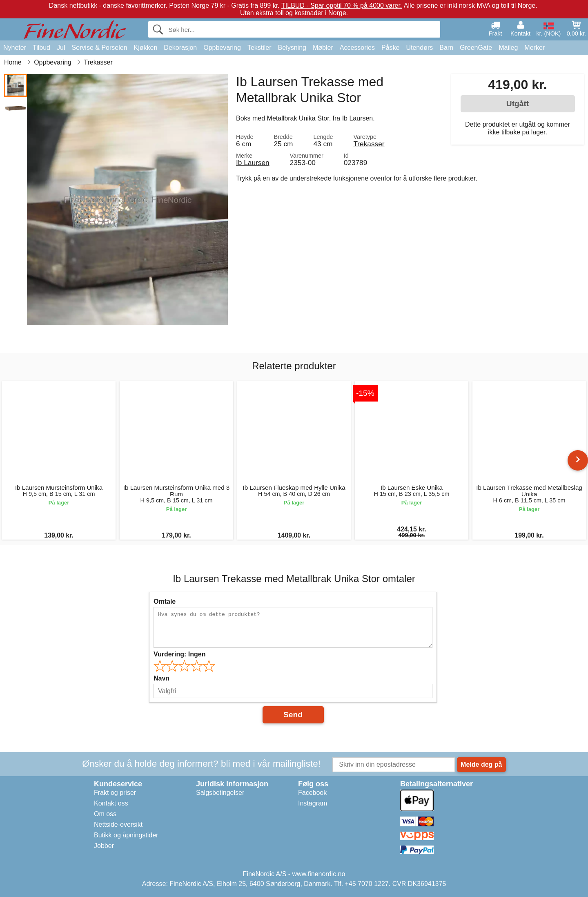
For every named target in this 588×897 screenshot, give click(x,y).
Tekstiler (259, 48)
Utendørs (419, 48)
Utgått (518, 104)
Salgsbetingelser (220, 793)
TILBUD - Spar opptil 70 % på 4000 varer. (342, 6)
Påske (390, 48)
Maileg (508, 48)
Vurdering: (179, 654)
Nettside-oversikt (118, 824)
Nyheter (15, 48)
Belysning (292, 48)
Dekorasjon (180, 48)
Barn (446, 48)
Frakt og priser (115, 793)
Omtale (165, 601)
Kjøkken (146, 48)
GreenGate (476, 48)
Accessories (357, 48)
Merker (535, 48)
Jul (61, 48)
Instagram (313, 803)
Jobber (104, 846)
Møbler (323, 48)
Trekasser (369, 144)
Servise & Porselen (99, 48)
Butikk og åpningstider (126, 835)
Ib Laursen (253, 163)
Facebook (312, 793)
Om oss (105, 814)
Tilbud (41, 48)
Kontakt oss (111, 803)
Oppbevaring (222, 48)
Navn (161, 678)
